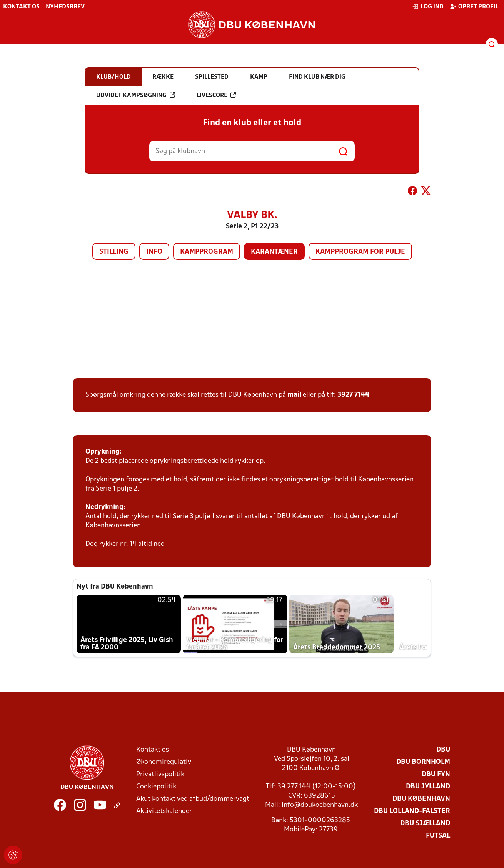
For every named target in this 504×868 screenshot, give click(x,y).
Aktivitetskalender (164, 811)
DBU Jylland (428, 787)
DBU (443, 750)
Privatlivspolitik (160, 774)
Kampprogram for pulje (360, 252)
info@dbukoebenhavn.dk (320, 805)
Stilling (114, 252)
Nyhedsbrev (65, 7)
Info (154, 252)
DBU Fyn (436, 774)
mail (294, 395)
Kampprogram (207, 252)
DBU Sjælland (425, 824)
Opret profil (474, 7)
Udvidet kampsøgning (136, 95)
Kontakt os (21, 7)
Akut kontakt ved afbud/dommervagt (193, 799)
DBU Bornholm (423, 762)
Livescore (216, 95)
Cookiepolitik (156, 787)
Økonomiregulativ (164, 762)
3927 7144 (353, 395)
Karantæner (274, 252)
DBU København (421, 799)
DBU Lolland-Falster (412, 811)
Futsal (438, 836)
